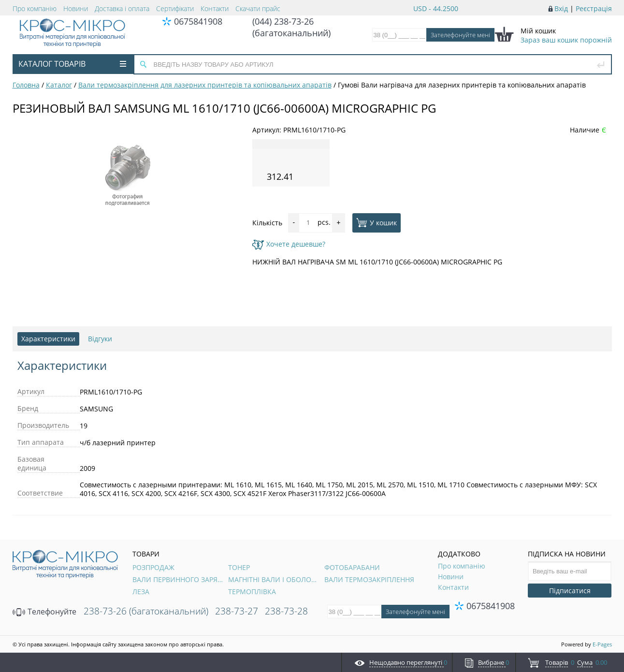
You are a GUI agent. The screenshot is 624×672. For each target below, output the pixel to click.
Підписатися (570, 591)
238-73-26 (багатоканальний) (146, 611)
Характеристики (48, 339)
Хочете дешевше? (289, 244)
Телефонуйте (44, 612)
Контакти (215, 8)
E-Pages (602, 644)
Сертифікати (175, 8)
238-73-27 (237, 611)
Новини (76, 8)
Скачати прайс (258, 8)
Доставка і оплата (122, 8)
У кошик (377, 222)
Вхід (561, 8)
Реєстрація (594, 8)
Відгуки (100, 339)
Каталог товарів (72, 64)
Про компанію (35, 8)
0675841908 (198, 21)
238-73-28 (286, 611)
